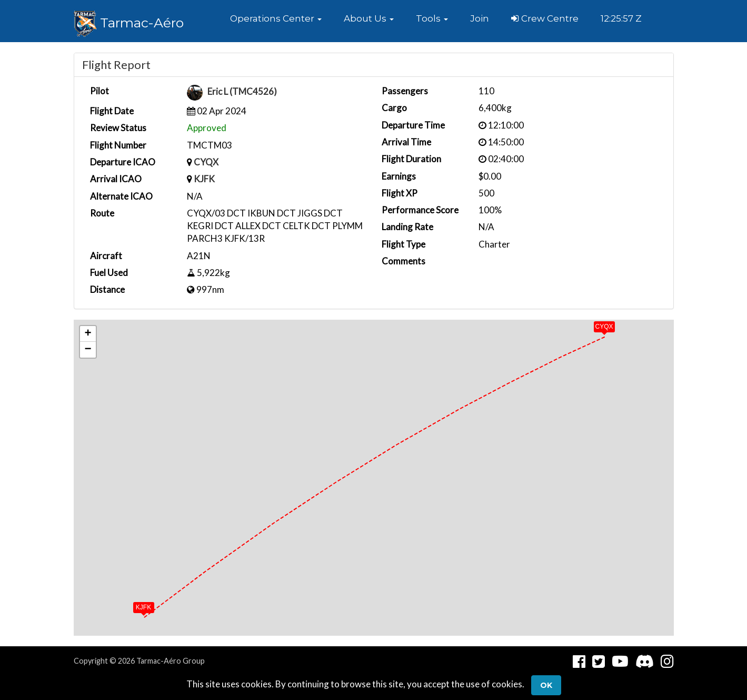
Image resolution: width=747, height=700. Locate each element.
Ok (546, 685)
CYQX (206, 162)
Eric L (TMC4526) (242, 92)
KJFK (204, 179)
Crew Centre (545, 18)
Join (480, 18)
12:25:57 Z (621, 18)
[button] (276, 18)
